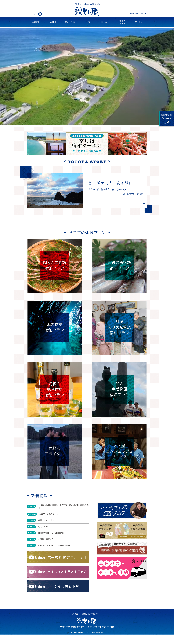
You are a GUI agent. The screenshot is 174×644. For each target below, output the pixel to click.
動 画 (104, 22)
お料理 (53, 22)
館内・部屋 (70, 22)
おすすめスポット (122, 22)
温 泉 (87, 22)
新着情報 (36, 22)
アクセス (139, 22)
